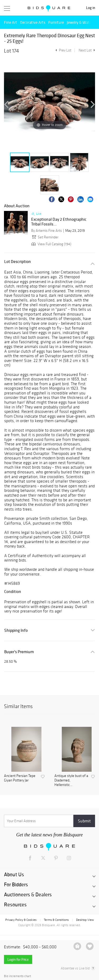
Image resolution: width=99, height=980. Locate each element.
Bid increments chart (17, 976)
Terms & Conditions (56, 920)
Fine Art (11, 22)
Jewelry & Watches (82, 22)
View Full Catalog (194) (51, 244)
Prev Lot (63, 50)
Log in (91, 8)
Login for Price (18, 959)
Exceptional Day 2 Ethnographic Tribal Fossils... (59, 222)
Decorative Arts (33, 22)
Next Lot (87, 50)
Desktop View (85, 920)
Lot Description (18, 262)
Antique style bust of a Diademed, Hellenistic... (71, 780)
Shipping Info (16, 630)
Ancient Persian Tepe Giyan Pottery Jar (20, 778)
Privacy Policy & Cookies (21, 920)
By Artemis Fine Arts (46, 231)
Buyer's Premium (19, 652)
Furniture (56, 22)
